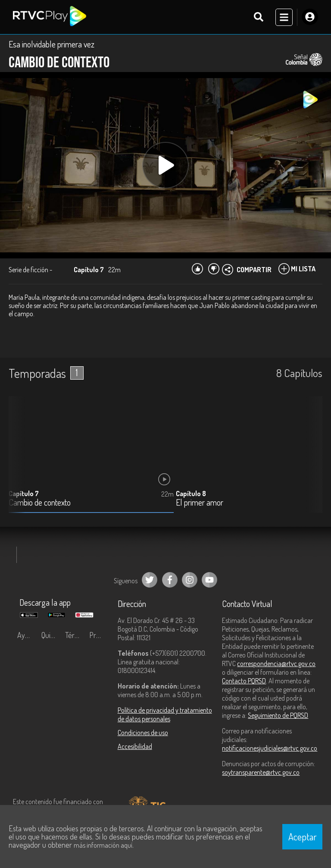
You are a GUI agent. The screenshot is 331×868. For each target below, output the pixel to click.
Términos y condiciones (75, 635)
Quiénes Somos (51, 635)
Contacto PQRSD (244, 681)
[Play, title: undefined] (165, 165)
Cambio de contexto (40, 503)
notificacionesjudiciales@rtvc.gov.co (270, 748)
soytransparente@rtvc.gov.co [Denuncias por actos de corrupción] (261, 772)
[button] (312, 461)
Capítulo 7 (24, 494)
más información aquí (103, 845)
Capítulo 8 (191, 494)
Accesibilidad (135, 746)
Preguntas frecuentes (99, 635)
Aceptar (303, 837)
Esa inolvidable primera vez (52, 44)
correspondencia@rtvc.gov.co (276, 664)
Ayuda (27, 635)
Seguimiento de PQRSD (278, 715)
